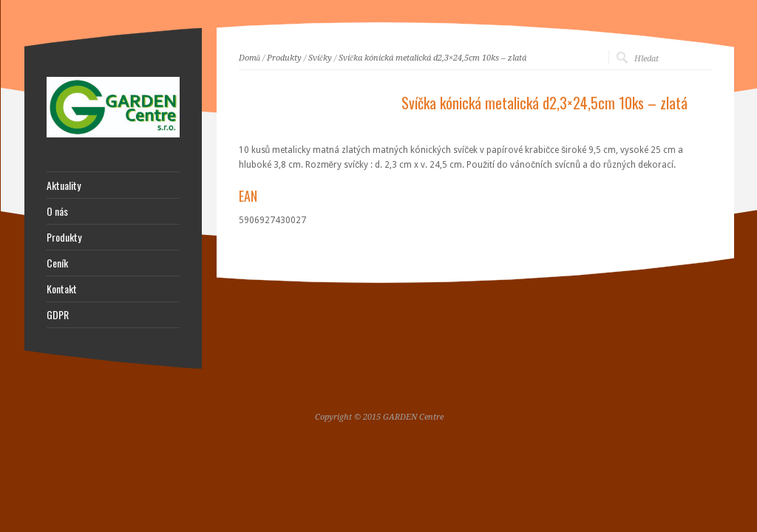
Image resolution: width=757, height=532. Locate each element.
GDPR (58, 315)
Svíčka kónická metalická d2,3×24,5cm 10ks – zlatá (432, 58)
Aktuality (64, 185)
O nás (57, 211)
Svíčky (320, 58)
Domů (250, 58)
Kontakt (62, 289)
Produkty (284, 58)
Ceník (57, 263)
